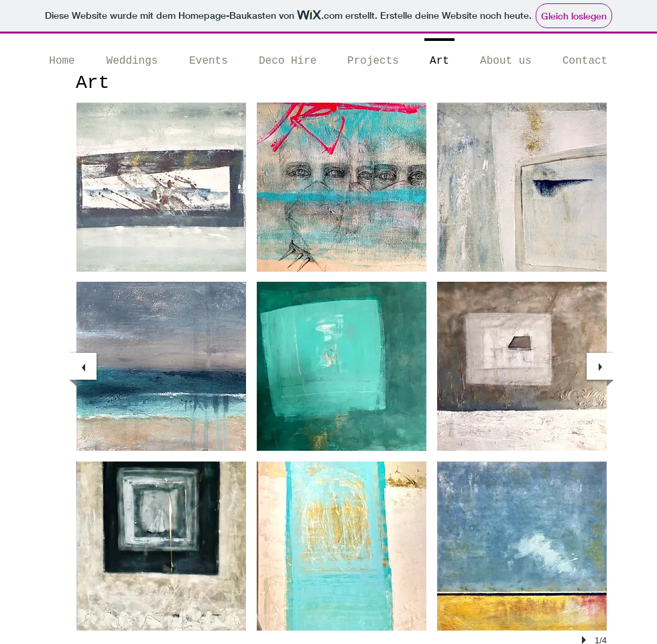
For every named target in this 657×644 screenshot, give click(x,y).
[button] (161, 187)
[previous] (83, 366)
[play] (586, 640)
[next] (600, 366)
